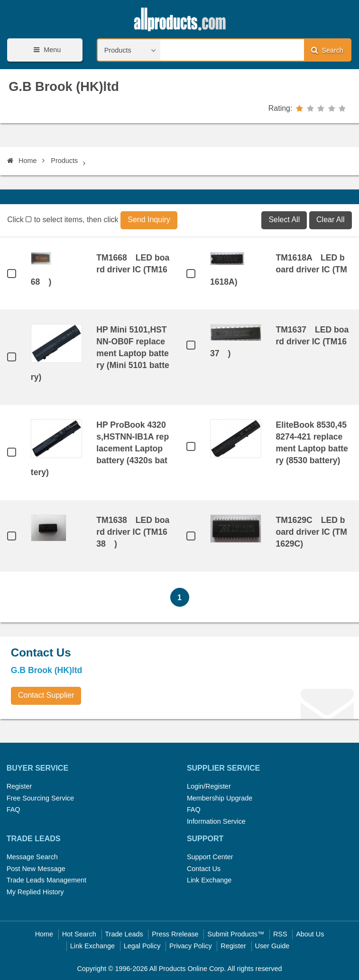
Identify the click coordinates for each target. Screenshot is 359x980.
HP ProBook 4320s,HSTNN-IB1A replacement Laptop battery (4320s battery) (100, 449)
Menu (46, 50)
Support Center (210, 857)
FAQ (14, 809)
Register (19, 786)
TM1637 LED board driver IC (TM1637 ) (279, 342)
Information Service (216, 821)
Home (22, 161)
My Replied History (35, 892)
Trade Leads (124, 934)
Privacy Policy (191, 946)
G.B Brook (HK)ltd (64, 86)
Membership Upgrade (220, 798)
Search (327, 50)
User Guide (272, 946)
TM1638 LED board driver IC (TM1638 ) (133, 532)
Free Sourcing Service (40, 798)
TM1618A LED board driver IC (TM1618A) (279, 270)
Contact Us (204, 869)
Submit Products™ (236, 934)
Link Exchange (209, 880)
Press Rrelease (175, 934)
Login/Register (209, 786)
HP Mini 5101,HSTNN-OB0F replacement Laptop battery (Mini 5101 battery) (100, 353)
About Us (310, 934)
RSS (280, 934)
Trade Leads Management (46, 880)
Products (64, 161)
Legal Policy (142, 946)
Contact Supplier (46, 695)
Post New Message (36, 869)
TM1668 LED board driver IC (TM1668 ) (100, 270)
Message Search (32, 857)
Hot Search (79, 934)
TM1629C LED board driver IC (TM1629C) (311, 532)
